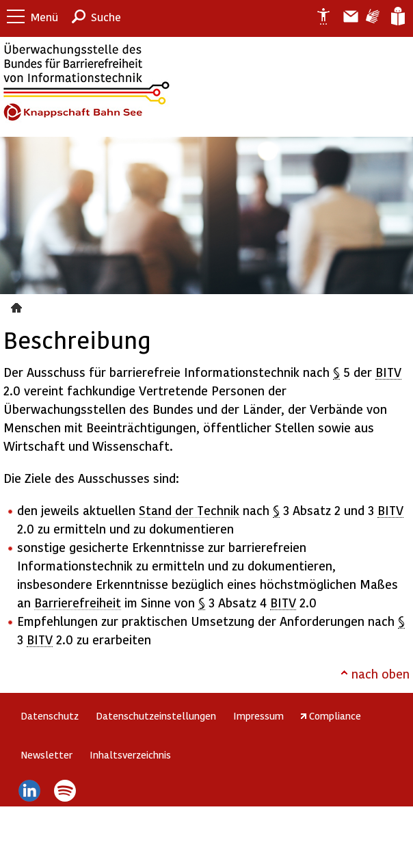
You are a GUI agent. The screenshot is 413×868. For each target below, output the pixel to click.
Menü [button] (44, 17)
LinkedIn (29, 791)
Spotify (65, 791)
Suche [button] (106, 17)
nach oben (381, 673)
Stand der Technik (189, 510)
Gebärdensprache (372, 16)
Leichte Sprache (397, 16)
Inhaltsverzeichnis (130, 754)
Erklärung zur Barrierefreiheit (318, 16)
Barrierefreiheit (78, 602)
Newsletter (46, 754)
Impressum (258, 715)
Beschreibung (18, 306)
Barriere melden (345, 16)
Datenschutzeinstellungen (156, 715)
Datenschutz (50, 715)
